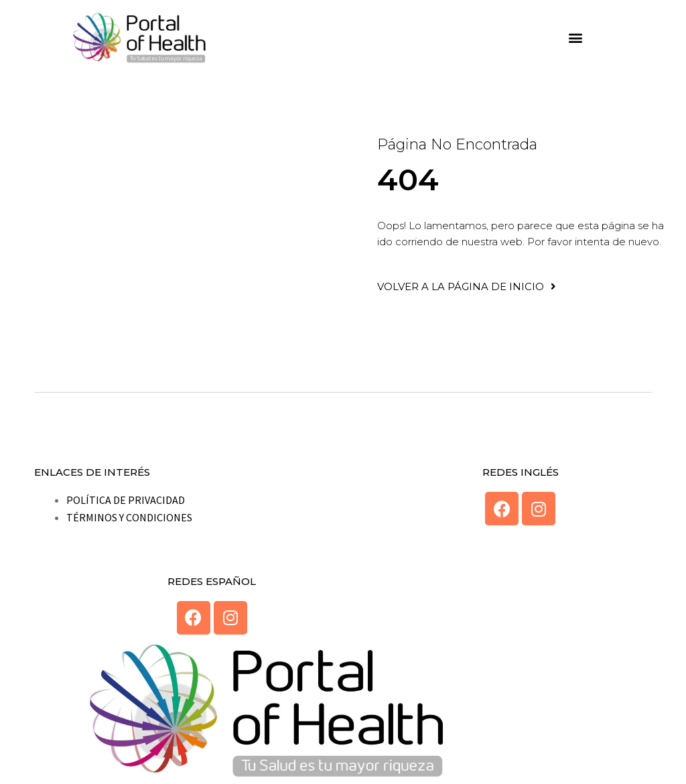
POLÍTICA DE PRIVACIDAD (126, 500)
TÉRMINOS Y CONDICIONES (129, 517)
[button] (576, 38)
